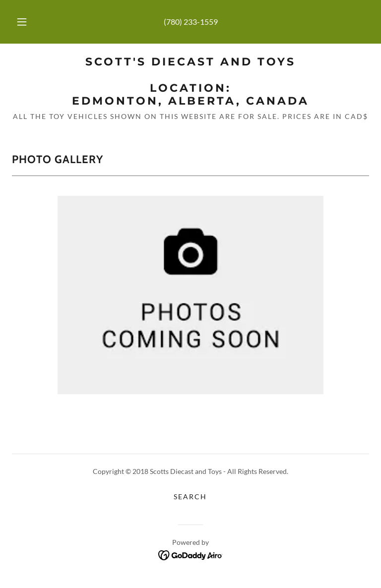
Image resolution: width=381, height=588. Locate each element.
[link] (190, 101)
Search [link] (190, 497)
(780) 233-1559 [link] (191, 22)
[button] (27, 22)
